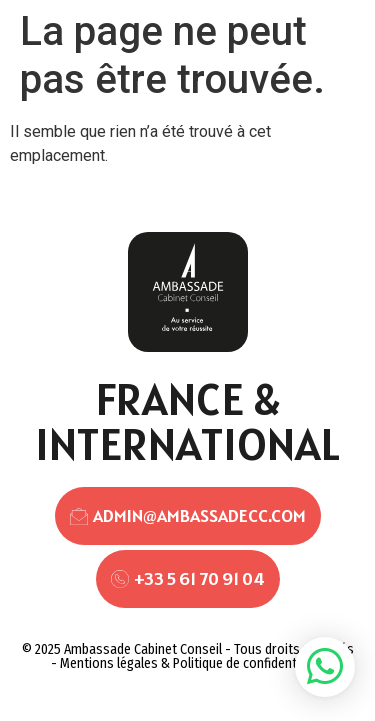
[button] (325, 667)
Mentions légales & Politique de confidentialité (192, 663)
